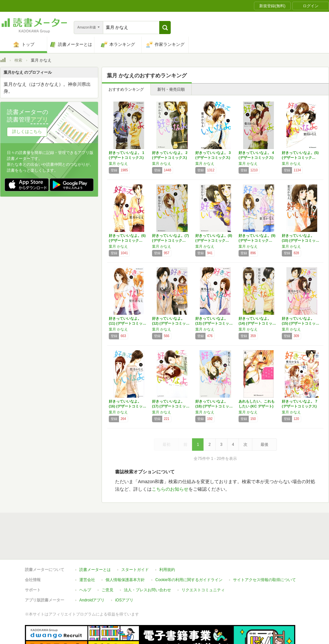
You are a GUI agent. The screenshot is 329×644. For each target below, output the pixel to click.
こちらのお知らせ (170, 489)
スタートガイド (135, 540)
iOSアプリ (124, 570)
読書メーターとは (95, 540)
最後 (264, 445)
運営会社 (87, 550)
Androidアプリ (92, 570)
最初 (166, 445)
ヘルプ (85, 560)
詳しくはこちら (27, 132)
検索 (18, 60)
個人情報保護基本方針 (125, 550)
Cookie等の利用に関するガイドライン (189, 550)
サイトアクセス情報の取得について (264, 550)
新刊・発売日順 (171, 89)
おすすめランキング (126, 89)
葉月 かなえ (118, 163)
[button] (165, 28)
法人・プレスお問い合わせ (147, 560)
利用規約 (167, 540)
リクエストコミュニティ (203, 560)
